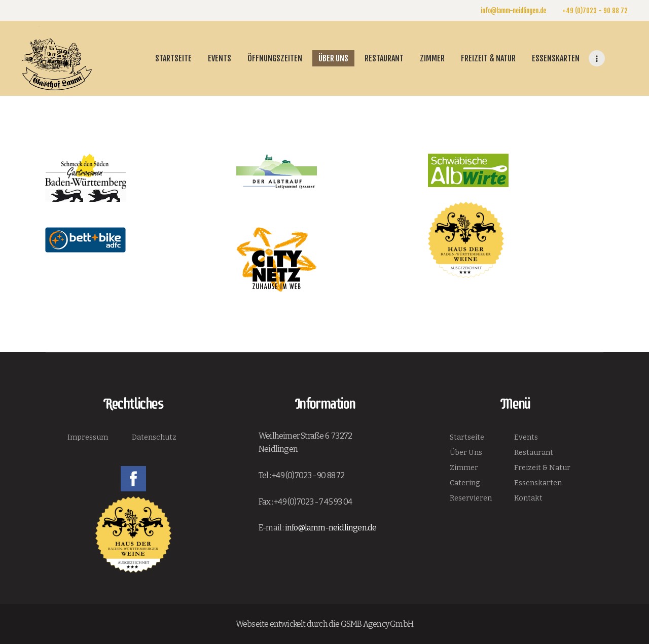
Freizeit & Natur (542, 468)
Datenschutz (154, 437)
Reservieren (471, 498)
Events (526, 437)
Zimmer (464, 468)
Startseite (467, 437)
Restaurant (534, 453)
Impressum (88, 437)
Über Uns (466, 453)
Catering (465, 483)
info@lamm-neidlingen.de (331, 528)
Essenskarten (538, 483)
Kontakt (528, 498)
